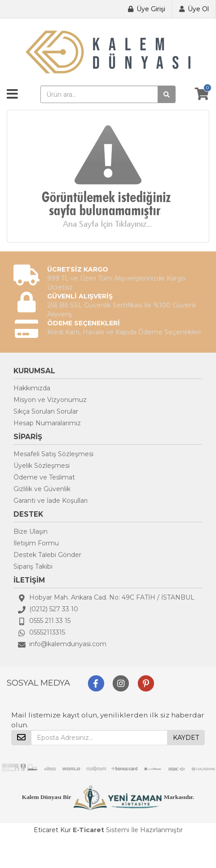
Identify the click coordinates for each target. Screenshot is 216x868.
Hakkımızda (32, 388)
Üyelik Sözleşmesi (42, 466)
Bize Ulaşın (31, 531)
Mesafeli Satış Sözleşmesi (53, 454)
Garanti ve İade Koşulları (51, 501)
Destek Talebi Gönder (47, 555)
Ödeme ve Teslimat (44, 477)
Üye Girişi (151, 9)
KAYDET (186, 738)
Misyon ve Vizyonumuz (50, 400)
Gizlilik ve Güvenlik (42, 489)
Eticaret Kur (52, 830)
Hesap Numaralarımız (47, 423)
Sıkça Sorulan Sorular (46, 411)
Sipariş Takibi (33, 566)
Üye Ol (198, 9)
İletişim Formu (36, 543)
